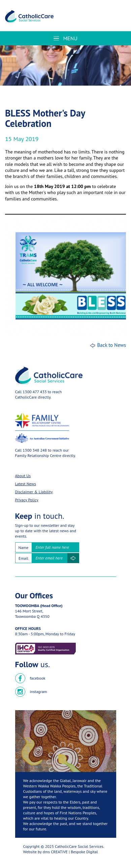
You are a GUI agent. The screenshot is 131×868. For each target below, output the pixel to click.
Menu (65, 38)
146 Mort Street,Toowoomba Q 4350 (32, 614)
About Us (23, 476)
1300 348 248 (35, 450)
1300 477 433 (35, 392)
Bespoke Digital (84, 852)
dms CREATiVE (55, 852)
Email (23, 558)
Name (24, 547)
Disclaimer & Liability (34, 492)
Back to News (111, 345)
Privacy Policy (27, 500)
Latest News (26, 484)
